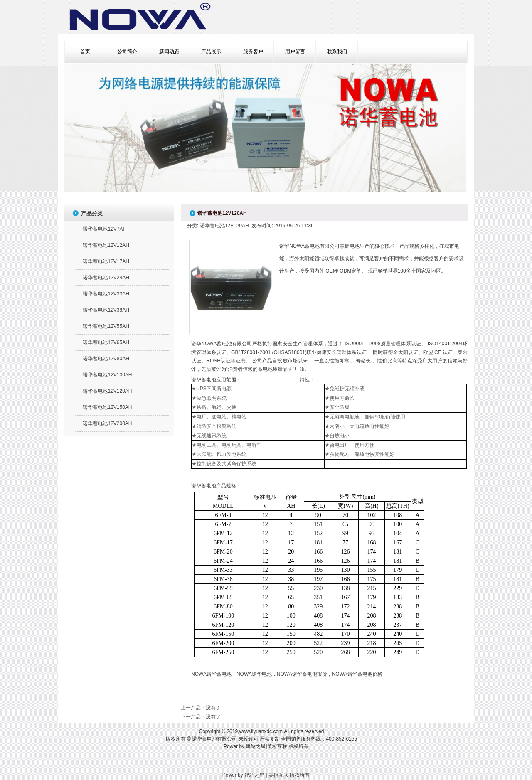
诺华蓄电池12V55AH (106, 326)
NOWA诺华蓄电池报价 (302, 674)
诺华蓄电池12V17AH (106, 261)
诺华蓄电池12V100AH (107, 375)
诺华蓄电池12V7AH (105, 229)
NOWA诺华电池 (254, 674)
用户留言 (295, 52)
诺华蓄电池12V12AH (106, 245)
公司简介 (127, 52)
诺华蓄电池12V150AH (107, 407)
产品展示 (211, 52)
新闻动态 (169, 52)
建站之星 (256, 746)
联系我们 (337, 52)
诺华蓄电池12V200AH (107, 423)
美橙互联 (277, 746)
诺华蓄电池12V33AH (106, 294)
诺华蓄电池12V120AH (107, 391)
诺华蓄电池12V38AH (106, 310)
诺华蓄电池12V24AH (106, 278)
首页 (85, 52)
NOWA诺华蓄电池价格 (357, 674)
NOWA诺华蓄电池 (211, 674)
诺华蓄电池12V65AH (106, 342)
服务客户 (253, 52)
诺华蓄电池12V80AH (106, 359)
